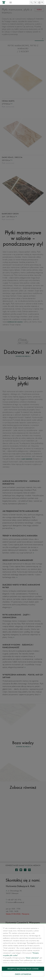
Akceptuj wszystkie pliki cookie (23, 969)
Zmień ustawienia (23, 974)
